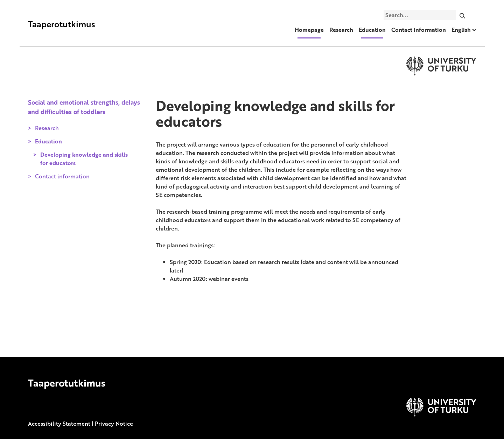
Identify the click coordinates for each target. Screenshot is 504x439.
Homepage (309, 30)
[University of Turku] (441, 415)
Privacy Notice (114, 424)
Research (341, 30)
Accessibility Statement (59, 424)
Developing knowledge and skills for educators (84, 159)
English (461, 30)
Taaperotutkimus (62, 24)
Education (372, 30)
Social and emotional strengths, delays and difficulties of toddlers (84, 107)
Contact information (419, 30)
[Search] (462, 15)
